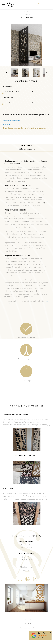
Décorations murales (27, 628)
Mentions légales (27, 567)
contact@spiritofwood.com (11, 121)
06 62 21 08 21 (7, 124)
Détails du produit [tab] (27, 149)
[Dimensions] (19, 102)
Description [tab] (26, 145)
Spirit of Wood (43, 633)
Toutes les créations (26, 455)
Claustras (27, 624)
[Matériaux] (19, 92)
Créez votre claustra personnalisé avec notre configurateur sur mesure (24, 128)
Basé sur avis (42, 638)
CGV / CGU (27, 570)
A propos (27, 620)
